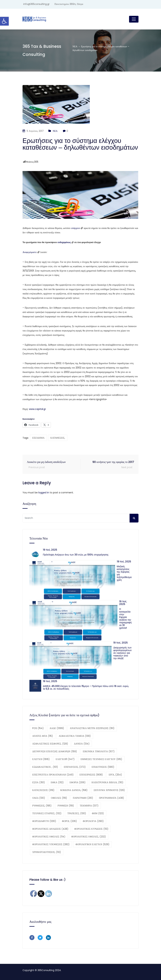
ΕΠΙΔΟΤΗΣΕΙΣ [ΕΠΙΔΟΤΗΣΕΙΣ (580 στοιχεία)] (103, 767)
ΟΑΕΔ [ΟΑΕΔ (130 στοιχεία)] (39, 798)
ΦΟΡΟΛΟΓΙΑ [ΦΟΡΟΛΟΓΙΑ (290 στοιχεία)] (93, 821)
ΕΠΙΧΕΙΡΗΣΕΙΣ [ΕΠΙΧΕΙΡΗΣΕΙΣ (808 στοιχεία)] (91, 775)
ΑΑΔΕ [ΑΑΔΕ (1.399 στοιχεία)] (57, 728)
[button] (4, 21)
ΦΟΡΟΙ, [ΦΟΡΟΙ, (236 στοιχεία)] (69, 821)
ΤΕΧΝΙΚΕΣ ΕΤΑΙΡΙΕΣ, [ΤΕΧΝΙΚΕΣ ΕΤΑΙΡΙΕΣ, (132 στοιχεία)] (47, 813)
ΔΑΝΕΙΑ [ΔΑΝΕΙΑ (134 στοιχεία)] (82, 744)
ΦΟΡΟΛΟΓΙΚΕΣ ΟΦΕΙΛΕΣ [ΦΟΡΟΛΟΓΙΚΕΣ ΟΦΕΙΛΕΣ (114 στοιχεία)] (49, 837)
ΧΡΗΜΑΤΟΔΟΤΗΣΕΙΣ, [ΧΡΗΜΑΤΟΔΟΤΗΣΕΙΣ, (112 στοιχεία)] (47, 852)
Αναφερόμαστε (30, 252)
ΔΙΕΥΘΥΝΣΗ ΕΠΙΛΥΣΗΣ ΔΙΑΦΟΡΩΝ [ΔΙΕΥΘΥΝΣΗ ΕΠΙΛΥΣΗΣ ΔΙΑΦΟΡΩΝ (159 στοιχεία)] (55, 751)
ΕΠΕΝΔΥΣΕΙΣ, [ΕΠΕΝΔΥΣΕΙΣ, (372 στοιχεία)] (75, 767)
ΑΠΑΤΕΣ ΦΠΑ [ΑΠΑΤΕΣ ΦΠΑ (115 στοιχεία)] (43, 736)
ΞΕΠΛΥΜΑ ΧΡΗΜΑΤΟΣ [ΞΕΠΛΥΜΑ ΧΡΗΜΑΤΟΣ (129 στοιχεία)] (109, 790)
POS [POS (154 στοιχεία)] (38, 728)
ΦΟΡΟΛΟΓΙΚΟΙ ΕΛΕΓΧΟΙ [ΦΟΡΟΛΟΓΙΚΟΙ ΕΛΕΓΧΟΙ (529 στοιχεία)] (92, 844)
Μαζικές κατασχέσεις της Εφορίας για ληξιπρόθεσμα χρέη (124, 573)
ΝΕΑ (55, 131)
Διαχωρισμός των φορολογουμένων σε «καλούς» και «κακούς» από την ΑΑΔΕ (122, 653)
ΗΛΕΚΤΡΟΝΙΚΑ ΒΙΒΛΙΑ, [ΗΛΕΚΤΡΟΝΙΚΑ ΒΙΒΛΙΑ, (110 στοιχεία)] (107, 782)
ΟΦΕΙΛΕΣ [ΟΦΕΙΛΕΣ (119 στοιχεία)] (59, 798)
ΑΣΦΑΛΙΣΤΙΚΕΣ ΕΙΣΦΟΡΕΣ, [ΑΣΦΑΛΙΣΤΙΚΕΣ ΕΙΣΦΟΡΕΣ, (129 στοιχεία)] (50, 744)
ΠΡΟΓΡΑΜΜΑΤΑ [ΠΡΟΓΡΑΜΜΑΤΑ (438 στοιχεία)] (112, 798)
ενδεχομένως (64, 242)
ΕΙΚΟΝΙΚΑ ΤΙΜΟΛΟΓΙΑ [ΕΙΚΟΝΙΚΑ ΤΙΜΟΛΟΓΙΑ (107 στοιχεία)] (99, 751)
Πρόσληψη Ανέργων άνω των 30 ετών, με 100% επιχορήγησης (76, 555)
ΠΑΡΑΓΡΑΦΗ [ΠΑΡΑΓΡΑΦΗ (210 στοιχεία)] (83, 798)
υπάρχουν (76, 228)
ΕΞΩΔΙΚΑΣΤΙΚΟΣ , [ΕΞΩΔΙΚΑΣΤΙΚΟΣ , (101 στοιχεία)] (45, 767)
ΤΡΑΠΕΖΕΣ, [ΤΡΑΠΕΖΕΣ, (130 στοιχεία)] (77, 813)
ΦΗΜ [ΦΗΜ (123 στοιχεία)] (98, 813)
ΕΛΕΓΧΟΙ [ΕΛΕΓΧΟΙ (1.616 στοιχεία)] (41, 759)
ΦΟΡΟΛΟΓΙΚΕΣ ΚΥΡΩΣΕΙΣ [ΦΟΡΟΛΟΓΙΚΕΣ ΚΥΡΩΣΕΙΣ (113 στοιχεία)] (91, 829)
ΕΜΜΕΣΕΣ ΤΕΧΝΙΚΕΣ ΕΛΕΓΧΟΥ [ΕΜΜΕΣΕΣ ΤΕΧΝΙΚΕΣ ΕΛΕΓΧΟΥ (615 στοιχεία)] (101, 759)
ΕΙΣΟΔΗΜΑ (38, 438)
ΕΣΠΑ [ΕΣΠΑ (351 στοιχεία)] (39, 782)
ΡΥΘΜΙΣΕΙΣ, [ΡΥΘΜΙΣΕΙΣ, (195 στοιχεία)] (42, 806)
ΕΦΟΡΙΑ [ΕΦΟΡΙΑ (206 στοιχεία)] (78, 782)
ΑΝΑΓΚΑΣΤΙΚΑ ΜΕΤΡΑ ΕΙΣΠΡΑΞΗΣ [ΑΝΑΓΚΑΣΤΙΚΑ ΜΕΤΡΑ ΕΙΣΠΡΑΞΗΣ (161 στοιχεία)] (92, 728)
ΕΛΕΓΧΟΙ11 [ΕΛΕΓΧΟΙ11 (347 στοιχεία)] (65, 759)
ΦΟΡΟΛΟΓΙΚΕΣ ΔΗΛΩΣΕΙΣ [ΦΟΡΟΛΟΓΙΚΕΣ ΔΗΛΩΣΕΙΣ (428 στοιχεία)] (50, 829)
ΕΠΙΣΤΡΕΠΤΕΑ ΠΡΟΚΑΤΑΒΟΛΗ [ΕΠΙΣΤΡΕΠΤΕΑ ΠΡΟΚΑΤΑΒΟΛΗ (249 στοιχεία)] (53, 775)
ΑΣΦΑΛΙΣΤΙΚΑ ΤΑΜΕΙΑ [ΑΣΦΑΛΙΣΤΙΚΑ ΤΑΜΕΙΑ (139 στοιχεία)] (75, 736)
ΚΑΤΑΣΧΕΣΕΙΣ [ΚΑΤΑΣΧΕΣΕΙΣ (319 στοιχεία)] (43, 790)
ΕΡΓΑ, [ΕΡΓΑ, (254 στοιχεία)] (115, 775)
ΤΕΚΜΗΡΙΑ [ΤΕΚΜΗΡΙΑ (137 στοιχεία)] (89, 806)
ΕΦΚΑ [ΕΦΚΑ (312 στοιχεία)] (57, 782)
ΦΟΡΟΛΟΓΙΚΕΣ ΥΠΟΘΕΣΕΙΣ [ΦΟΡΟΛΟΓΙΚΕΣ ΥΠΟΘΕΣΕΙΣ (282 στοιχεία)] (51, 844)
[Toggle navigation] (134, 19)
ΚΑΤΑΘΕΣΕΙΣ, (58, 438)
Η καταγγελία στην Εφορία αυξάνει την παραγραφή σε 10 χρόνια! (125, 618)
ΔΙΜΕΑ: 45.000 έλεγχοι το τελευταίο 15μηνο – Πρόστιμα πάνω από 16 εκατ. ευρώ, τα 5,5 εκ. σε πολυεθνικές (86, 687)
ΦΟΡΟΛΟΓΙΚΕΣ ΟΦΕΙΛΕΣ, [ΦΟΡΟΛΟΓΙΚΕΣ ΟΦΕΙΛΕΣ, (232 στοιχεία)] (89, 837)
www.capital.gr (37, 409)
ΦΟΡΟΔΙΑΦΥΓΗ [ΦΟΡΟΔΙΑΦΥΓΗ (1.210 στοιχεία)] (44, 821)
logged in (44, 493)
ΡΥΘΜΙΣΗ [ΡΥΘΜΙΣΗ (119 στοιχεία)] (66, 806)
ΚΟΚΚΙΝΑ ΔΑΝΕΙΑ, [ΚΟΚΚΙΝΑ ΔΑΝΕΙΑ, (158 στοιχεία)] (74, 790)
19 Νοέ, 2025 (50, 550)
